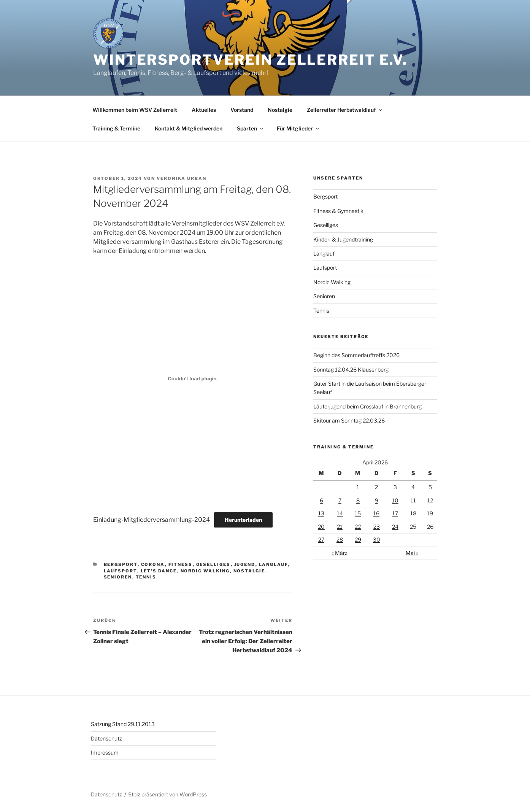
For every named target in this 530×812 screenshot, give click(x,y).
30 (377, 539)
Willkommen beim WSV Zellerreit (135, 110)
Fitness (181, 564)
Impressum (105, 752)
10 (395, 500)
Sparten (251, 128)
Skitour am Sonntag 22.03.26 (349, 420)
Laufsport (121, 571)
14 (340, 513)
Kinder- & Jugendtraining (343, 239)
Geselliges (213, 564)
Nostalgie (280, 110)
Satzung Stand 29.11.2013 (123, 724)
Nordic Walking (205, 571)
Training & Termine (116, 128)
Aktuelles (204, 110)
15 (358, 513)
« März (340, 553)
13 (321, 513)
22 (358, 527)
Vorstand (242, 110)
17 (395, 513)
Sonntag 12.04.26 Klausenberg (351, 369)
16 (376, 513)
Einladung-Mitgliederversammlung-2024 (152, 520)
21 (340, 527)
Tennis (146, 577)
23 (377, 527)
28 (340, 539)
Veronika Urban (182, 178)
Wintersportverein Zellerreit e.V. (250, 60)
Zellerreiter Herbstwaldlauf (345, 110)
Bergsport (121, 564)
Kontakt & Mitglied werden (189, 128)
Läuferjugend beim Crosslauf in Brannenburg (367, 406)
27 (321, 539)
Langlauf (274, 564)
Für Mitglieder (298, 128)
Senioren (118, 577)
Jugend (245, 564)
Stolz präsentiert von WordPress (167, 794)
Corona (153, 564)
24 (395, 527)
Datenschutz (106, 738)
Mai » (412, 553)
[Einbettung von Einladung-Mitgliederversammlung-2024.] (193, 379)
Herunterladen (243, 520)
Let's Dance (159, 571)
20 (321, 527)
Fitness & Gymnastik (338, 211)
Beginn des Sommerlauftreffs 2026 (356, 355)
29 (358, 539)
